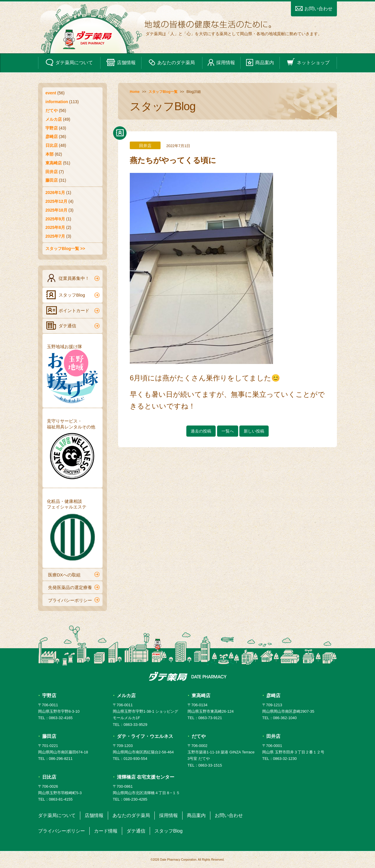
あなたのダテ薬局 (172, 62)
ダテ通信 (73, 326)
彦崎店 (52, 137)
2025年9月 (55, 219)
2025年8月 (55, 227)
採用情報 (221, 62)
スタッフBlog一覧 (163, 92)
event (51, 93)
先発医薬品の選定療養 (74, 587)
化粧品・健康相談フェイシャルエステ (73, 531)
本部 (50, 154)
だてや (52, 110)
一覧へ (228, 431)
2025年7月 (55, 236)
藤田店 (52, 180)
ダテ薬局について (69, 62)
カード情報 (106, 831)
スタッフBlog (73, 295)
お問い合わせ (314, 9)
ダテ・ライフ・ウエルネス (145, 736)
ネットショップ (308, 62)
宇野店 (52, 128)
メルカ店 (54, 119)
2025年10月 (56, 210)
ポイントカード (73, 310)
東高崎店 (54, 163)
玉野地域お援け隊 (73, 374)
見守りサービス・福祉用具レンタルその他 (73, 451)
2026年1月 (55, 193)
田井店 (52, 172)
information (57, 102)
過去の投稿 (201, 431)
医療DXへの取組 (74, 574)
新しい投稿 (254, 431)
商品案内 (260, 62)
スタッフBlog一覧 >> (65, 249)
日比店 (52, 145)
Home (135, 92)
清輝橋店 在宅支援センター (146, 777)
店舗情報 (121, 62)
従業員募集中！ (73, 278)
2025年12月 (56, 201)
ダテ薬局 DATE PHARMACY (188, 676)
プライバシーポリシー (74, 600)
